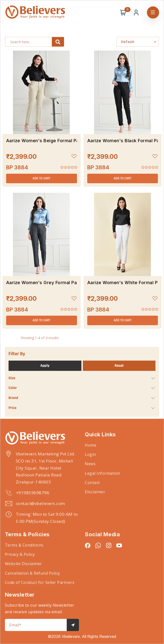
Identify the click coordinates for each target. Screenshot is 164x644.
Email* (15, 625)
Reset (119, 366)
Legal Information (103, 473)
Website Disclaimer (23, 564)
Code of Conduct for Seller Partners (40, 582)
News (90, 464)
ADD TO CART (41, 178)
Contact (92, 483)
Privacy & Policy (20, 554)
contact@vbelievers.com (40, 503)
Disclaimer (95, 492)
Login (90, 454)
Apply (45, 366)
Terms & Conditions (24, 545)
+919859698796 (33, 493)
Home (91, 445)
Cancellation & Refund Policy (33, 573)
